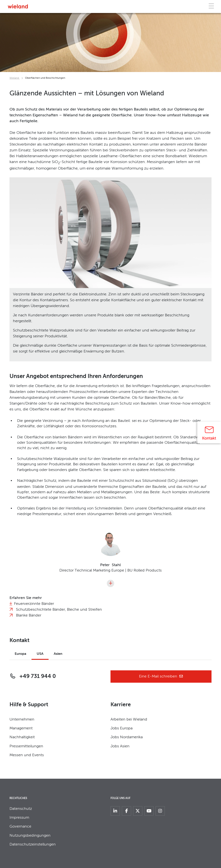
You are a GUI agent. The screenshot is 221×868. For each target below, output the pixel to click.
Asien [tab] (58, 654)
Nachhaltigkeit (22, 737)
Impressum (19, 818)
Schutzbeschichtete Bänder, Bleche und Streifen (59, 610)
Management (21, 728)
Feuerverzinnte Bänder (34, 604)
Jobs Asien (120, 746)
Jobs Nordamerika (127, 737)
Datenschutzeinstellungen (33, 844)
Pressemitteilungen (26, 746)
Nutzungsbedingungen (30, 836)
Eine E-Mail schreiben (161, 677)
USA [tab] (40, 654)
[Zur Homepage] (18, 6)
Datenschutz (21, 809)
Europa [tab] (21, 654)
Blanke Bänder (29, 615)
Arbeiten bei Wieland (129, 719)
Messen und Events (27, 755)
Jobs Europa (122, 728)
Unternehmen (22, 719)
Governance (20, 826)
